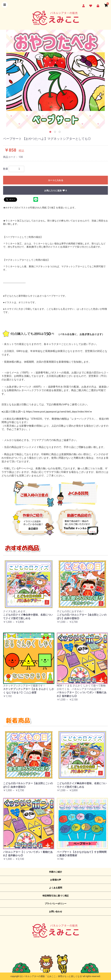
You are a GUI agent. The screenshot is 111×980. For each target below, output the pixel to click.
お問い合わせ (56, 912)
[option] (56, 79)
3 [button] (60, 132)
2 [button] (56, 132)
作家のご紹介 (56, 872)
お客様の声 (56, 880)
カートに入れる (56, 180)
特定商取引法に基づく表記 (56, 896)
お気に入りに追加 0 (56, 191)
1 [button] (51, 132)
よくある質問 (56, 888)
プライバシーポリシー (56, 904)
